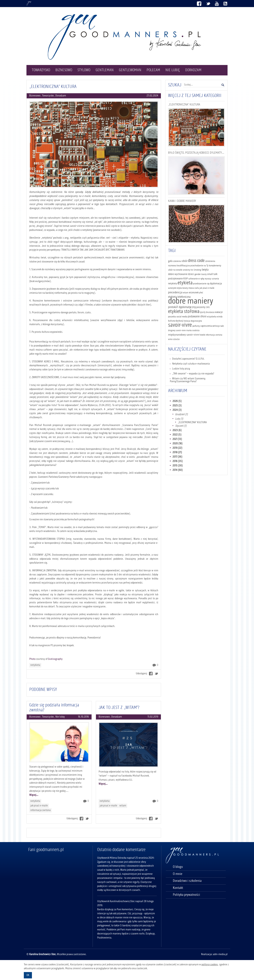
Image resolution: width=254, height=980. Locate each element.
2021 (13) (177, 439)
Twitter (208, 4)
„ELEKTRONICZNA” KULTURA (53, 87)
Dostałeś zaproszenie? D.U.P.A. (188, 359)
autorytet (172, 288)
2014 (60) (178, 470)
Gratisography (55, 659)
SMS (208, 307)
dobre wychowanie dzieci (181, 274)
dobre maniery (191, 301)
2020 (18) (178, 444)
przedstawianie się (201, 284)
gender (198, 274)
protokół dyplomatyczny (182, 307)
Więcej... (34, 795)
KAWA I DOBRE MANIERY (182, 201)
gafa (170, 261)
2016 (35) (178, 461)
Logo (127, 37)
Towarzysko (41, 70)
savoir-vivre (180, 325)
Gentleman (105, 70)
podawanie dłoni (197, 317)
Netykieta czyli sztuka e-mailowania (191, 364)
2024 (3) (177, 410)
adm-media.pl (220, 954)
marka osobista (193, 331)
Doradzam (193, 70)
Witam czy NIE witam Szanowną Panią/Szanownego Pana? (188, 380)
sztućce (176, 339)
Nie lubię (173, 70)
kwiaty (185, 288)
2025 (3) (177, 406)
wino (170, 339)
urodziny (186, 270)
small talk (212, 274)
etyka (179, 288)
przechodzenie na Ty (199, 266)
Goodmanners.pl (29, 4)
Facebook (199, 4)
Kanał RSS (225, 4)
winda (220, 317)
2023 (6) (177, 430)
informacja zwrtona (40, 810)
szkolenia (177, 261)
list (192, 270)
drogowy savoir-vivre (177, 331)
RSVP (186, 279)
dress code (196, 261)
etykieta (185, 283)
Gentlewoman (130, 70)
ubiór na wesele (175, 270)
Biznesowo (64, 70)
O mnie (178, 874)
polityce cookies (210, 965)
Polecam (153, 70)
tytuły (203, 312)
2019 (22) (177, 448)
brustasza (210, 312)
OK (28, 975)
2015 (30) (178, 466)
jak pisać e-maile (39, 806)
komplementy (215, 266)
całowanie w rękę (196, 279)
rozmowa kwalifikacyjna (179, 266)
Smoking (197, 270)
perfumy (196, 326)
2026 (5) (177, 401)
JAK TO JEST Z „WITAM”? (119, 708)
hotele (202, 335)
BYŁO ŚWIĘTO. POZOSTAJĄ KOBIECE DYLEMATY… (196, 153)
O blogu (178, 867)
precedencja (175, 292)
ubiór (185, 261)
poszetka (172, 317)
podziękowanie (175, 279)
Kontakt (178, 888)
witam (123, 806)
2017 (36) (177, 457)
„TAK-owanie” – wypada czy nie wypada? (193, 374)
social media (182, 317)
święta (205, 270)
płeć (201, 293)
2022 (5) (177, 435)
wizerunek (194, 293)
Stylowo (84, 70)
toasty (204, 274)
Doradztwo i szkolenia (187, 881)
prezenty (201, 307)
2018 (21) (177, 452)
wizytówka (212, 317)
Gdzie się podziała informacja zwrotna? (54, 708)
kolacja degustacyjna (193, 321)
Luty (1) (179, 419)
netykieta (35, 665)
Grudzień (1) (182, 414)
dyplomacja (216, 284)
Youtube (217, 4)
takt (222, 326)
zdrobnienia (210, 261)
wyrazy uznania (212, 279)
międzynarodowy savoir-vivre (184, 335)
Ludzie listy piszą (181, 369)
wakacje (219, 312)
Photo (32, 659)
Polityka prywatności (186, 895)
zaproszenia (206, 326)
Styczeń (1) (181, 426)
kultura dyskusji (176, 321)
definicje (216, 326)
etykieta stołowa (184, 312)
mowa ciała (194, 288)
